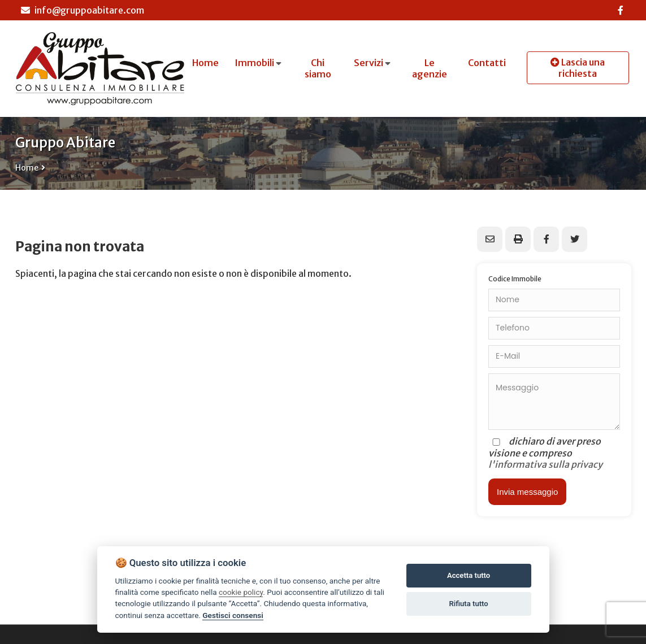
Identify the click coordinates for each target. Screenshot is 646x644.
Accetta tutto (469, 575)
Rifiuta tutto (468, 604)
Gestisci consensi (233, 615)
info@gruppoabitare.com (83, 10)
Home (27, 168)
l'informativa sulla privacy (545, 464)
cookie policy (241, 592)
